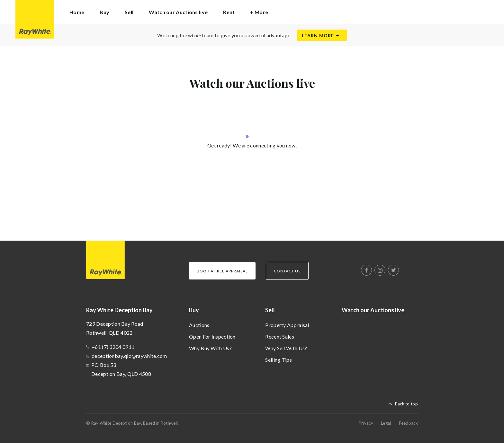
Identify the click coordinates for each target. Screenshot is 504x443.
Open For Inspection (212, 337)
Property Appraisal (287, 325)
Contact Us (287, 271)
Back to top (406, 404)
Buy (194, 310)
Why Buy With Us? (210, 348)
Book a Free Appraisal (222, 271)
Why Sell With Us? (286, 348)
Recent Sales (280, 337)
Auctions (199, 325)
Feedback (408, 423)
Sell (270, 310)
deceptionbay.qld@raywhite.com (129, 356)
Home (77, 12)
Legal (386, 423)
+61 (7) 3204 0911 (113, 347)
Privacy (366, 423)
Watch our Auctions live (178, 12)
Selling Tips (279, 360)
